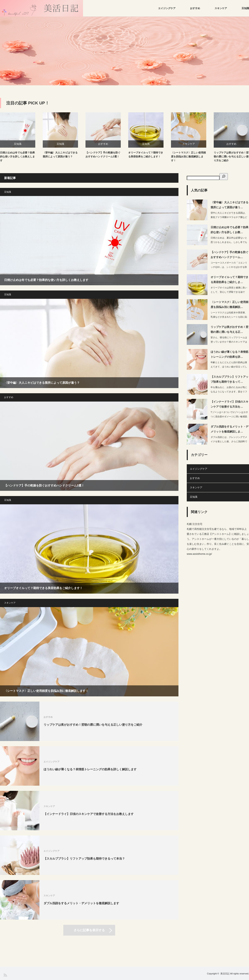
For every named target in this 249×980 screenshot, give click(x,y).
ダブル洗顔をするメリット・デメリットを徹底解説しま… (229, 429)
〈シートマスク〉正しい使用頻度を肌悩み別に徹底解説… (229, 304)
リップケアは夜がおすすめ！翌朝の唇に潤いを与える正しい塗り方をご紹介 (231, 157)
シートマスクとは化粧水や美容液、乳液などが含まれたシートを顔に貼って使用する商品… (229, 317)
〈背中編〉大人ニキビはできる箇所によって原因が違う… (229, 205)
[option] (124, 51)
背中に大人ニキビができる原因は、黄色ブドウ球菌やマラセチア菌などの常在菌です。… (229, 217)
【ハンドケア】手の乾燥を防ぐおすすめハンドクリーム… (229, 255)
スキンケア (221, 8)
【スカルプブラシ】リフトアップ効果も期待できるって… (229, 379)
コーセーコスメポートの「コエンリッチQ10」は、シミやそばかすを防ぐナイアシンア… (229, 267)
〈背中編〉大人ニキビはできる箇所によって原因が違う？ (60, 155)
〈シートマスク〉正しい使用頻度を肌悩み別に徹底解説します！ (188, 157)
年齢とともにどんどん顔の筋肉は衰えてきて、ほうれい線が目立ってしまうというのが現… (229, 367)
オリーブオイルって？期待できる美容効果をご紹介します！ (146, 155)
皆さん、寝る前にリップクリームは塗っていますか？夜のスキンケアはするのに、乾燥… (229, 342)
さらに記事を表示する (89, 930)
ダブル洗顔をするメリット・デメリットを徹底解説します (81, 903)
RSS (5, 975)
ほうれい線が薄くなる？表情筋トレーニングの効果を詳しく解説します (90, 769)
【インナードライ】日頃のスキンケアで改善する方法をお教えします (89, 814)
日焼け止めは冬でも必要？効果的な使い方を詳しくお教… (229, 230)
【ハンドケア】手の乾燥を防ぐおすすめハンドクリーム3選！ (103, 155)
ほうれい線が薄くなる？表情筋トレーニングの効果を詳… (229, 354)
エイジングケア (167, 8)
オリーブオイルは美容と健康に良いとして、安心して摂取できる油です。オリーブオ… (229, 292)
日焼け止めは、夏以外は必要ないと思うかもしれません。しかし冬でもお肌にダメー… (229, 242)
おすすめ (195, 8)
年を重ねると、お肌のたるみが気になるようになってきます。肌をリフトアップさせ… (229, 392)
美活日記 (225, 974)
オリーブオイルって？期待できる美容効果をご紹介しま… (229, 279)
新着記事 (10, 178)
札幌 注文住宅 (195, 524)
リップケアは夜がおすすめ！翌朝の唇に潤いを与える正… (229, 329)
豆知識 (245, 8)
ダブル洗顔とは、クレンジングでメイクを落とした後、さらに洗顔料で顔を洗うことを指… (229, 441)
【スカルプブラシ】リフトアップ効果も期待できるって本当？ (84, 859)
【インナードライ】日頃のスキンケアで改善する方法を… (229, 404)
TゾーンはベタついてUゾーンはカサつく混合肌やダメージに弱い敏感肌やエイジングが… (229, 416)
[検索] (224, 177)
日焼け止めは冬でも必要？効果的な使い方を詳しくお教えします (17, 157)
